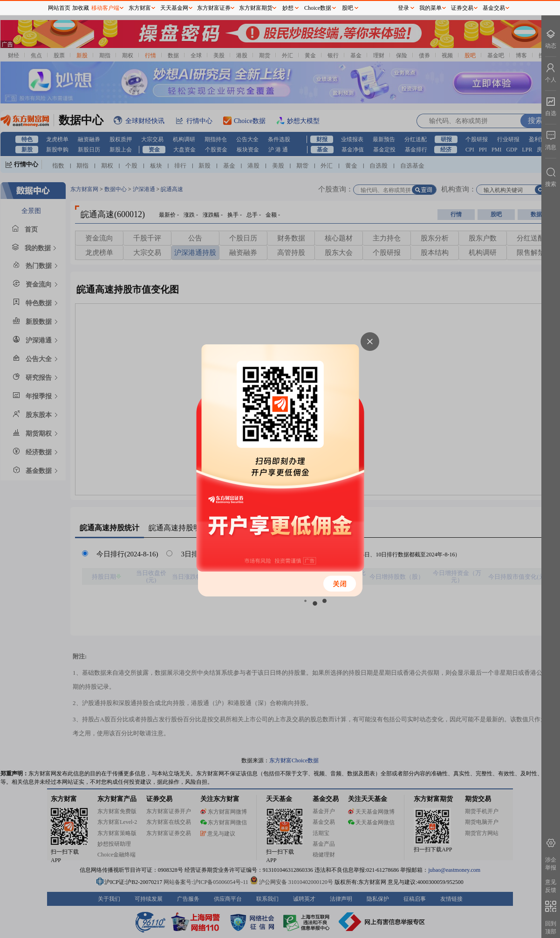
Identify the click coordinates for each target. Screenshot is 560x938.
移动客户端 (105, 8)
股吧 (348, 8)
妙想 (288, 8)
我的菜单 (430, 8)
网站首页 (59, 8)
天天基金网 (174, 8)
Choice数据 (318, 8)
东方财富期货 (256, 8)
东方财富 (140, 8)
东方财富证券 (214, 8)
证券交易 (462, 8)
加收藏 (81, 8)
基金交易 (494, 8)
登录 (403, 8)
